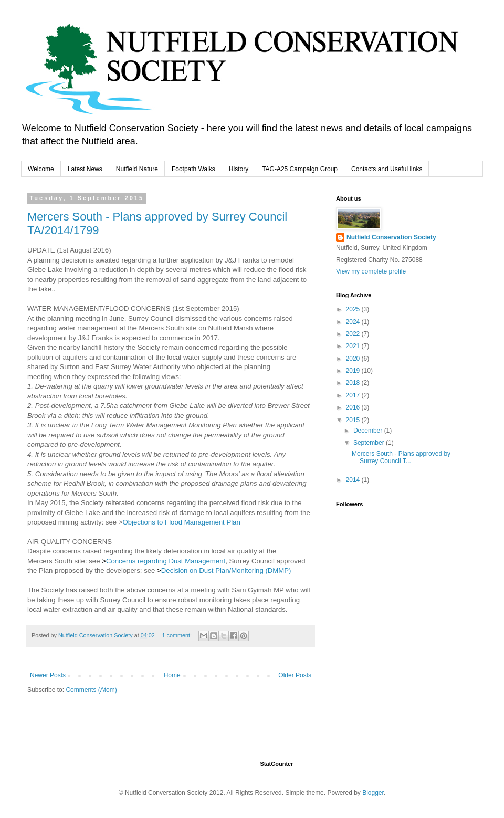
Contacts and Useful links (387, 169)
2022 (354, 334)
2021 (354, 346)
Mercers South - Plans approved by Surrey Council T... (401, 457)
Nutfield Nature (137, 169)
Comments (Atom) (91, 690)
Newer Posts (48, 675)
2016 (354, 407)
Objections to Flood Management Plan (181, 522)
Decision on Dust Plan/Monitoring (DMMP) (226, 570)
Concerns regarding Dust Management (166, 561)
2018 (354, 383)
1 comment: (178, 635)
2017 (354, 395)
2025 (354, 309)
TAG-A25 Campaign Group (300, 169)
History (239, 169)
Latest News (85, 169)
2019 (354, 371)
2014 (354, 480)
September (370, 443)
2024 (354, 322)
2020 (354, 359)
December (369, 431)
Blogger (373, 793)
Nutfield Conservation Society (391, 237)
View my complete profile (371, 271)
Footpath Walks (193, 169)
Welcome (41, 169)
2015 (354, 420)
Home (172, 675)
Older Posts (295, 675)
